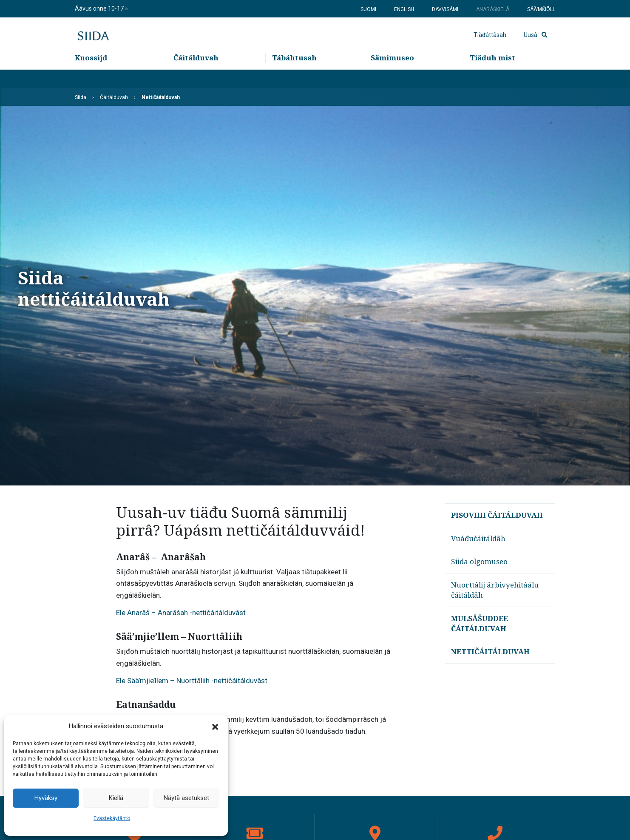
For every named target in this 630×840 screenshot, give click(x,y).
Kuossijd (91, 77)
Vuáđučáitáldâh (478, 538)
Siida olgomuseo (479, 561)
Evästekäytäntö (112, 818)
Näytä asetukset (186, 798)
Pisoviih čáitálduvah (497, 515)
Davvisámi (445, 9)
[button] (215, 726)
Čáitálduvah (196, 77)
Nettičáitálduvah (490, 651)
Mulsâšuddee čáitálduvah (480, 623)
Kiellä (116, 798)
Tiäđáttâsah (490, 45)
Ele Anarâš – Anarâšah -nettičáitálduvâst (181, 613)
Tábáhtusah (294, 77)
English (404, 9)
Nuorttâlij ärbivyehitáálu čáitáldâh (495, 590)
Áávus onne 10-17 (100, 9)
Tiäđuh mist (492, 77)
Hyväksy (46, 798)
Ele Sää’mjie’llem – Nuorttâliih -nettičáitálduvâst (192, 681)
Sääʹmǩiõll (541, 9)
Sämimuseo (392, 77)
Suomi (368, 9)
